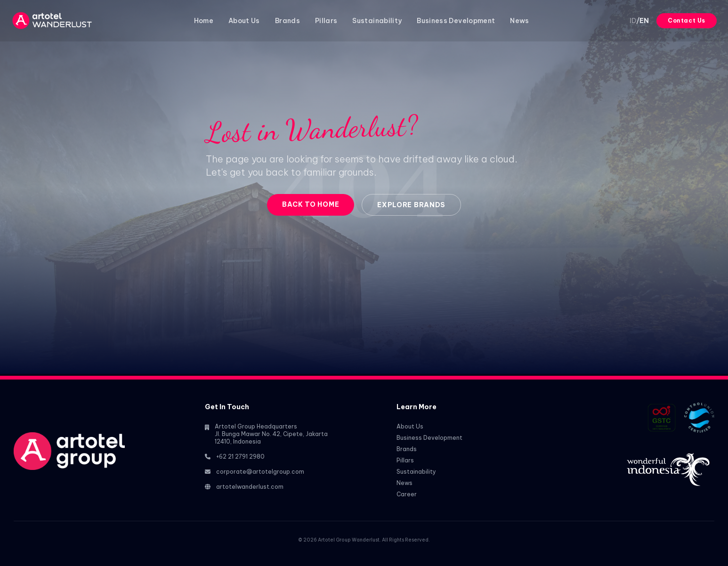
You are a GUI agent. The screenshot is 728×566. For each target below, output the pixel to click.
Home (204, 21)
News (519, 21)
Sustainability (377, 21)
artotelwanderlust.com (250, 487)
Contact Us (687, 20)
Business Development (456, 21)
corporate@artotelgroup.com (260, 472)
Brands (287, 21)
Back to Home (311, 204)
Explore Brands (411, 205)
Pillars (326, 21)
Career (407, 494)
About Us (244, 21)
